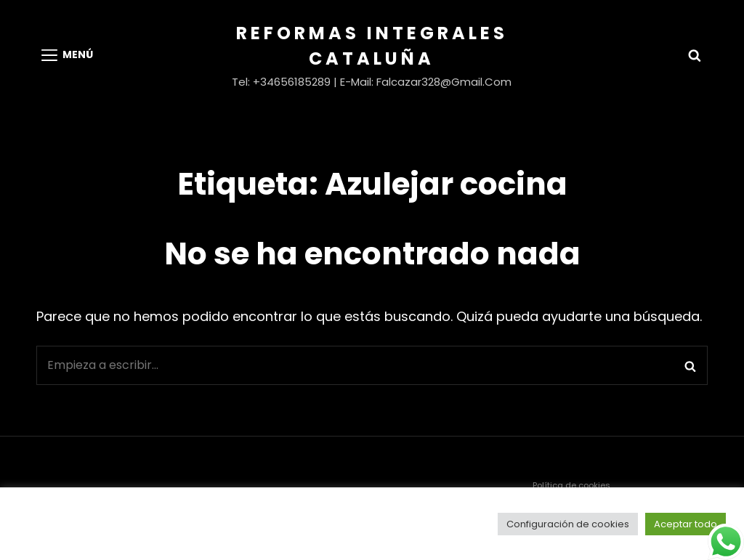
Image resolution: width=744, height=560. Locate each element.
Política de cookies (571, 485)
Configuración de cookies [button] (568, 524)
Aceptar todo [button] (686, 524)
